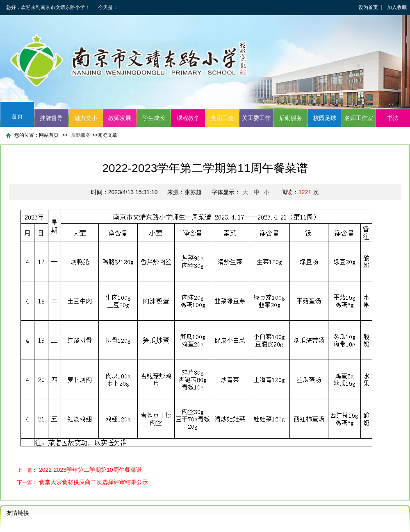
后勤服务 (291, 118)
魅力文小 (86, 118)
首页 (17, 116)
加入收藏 (397, 7)
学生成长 (154, 118)
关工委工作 (256, 118)
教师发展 (120, 118)
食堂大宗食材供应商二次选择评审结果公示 (93, 482)
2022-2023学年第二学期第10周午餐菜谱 (90, 470)
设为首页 (368, 7)
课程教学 (188, 118)
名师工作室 (359, 118)
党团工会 (222, 118)
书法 (393, 118)
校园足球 (325, 118)
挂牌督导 (51, 118)
